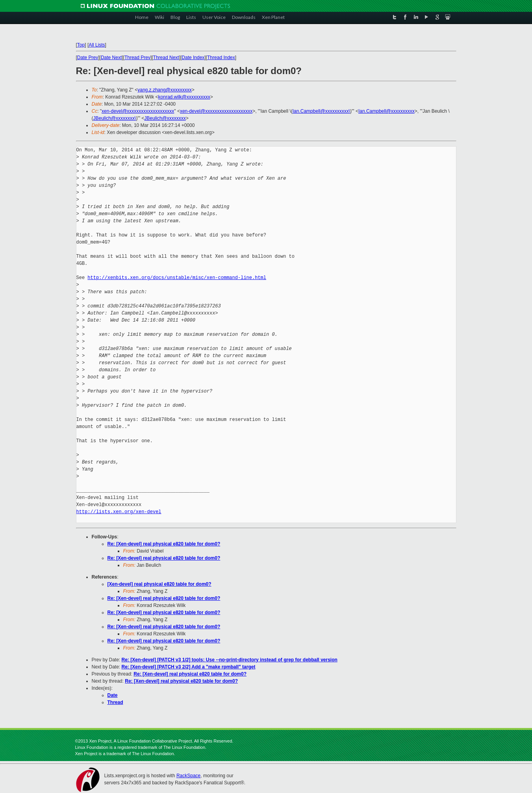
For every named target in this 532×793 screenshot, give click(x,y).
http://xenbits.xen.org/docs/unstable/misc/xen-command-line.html (177, 278)
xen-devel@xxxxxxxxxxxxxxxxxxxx (138, 111)
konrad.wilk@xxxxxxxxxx (184, 97)
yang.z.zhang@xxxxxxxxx (165, 90)
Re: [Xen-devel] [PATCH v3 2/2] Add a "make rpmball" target (189, 667)
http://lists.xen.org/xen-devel (119, 512)
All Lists (97, 45)
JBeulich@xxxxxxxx (165, 118)
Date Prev (88, 58)
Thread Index (221, 58)
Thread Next (166, 58)
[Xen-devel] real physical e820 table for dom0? (159, 584)
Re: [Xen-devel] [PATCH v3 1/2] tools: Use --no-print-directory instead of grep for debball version (230, 660)
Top (81, 45)
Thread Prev (137, 58)
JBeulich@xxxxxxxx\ (115, 118)
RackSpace (188, 776)
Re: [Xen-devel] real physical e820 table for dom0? (164, 544)
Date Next (111, 58)
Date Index (193, 58)
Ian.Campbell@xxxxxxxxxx (386, 111)
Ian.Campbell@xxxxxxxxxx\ (321, 111)
